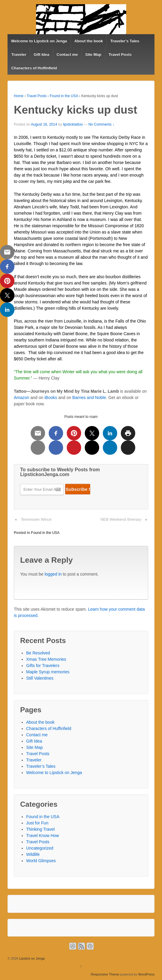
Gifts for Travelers (43, 666)
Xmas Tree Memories (46, 659)
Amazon (21, 398)
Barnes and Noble (89, 398)
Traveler (19, 54)
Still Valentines (40, 678)
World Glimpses (41, 861)
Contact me (67, 54)
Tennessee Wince (36, 519)
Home (19, 96)
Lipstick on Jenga (32, 958)
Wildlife (33, 854)
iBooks (51, 398)
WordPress (146, 974)
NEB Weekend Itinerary (121, 519)
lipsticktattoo (73, 124)
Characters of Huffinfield (34, 68)
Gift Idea (41, 54)
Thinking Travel (40, 829)
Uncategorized (40, 848)
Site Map (93, 54)
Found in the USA (64, 96)
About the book (89, 41)
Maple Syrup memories (48, 672)
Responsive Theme (105, 974)
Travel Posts (120, 54)
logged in (53, 574)
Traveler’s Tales (125, 41)
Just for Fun (37, 823)
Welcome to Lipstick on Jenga (39, 41)
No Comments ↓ (101, 124)
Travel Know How (43, 836)
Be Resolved (38, 653)
